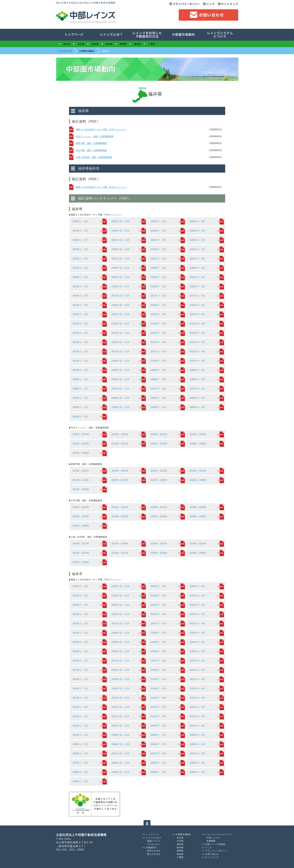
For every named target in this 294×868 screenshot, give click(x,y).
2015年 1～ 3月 (80, 324)
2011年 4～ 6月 (197, 352)
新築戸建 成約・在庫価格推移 (91, 143)
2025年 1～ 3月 (80, 231)
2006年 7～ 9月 (158, 398)
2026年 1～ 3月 (80, 221)
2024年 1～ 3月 (80, 240)
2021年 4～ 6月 (197, 259)
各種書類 (211, 841)
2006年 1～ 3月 (80, 407)
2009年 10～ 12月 (121, 370)
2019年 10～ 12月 (121, 277)
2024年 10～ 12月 (121, 231)
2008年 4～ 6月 (197, 379)
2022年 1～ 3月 (80, 259)
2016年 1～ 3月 (80, 314)
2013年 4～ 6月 (197, 333)
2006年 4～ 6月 (197, 398)
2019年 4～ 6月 (197, 277)
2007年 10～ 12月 (121, 389)
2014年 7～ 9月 (158, 324)
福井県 (95, 44)
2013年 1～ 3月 (80, 342)
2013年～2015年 (81, 444)
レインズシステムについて (219, 834)
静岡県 (123, 44)
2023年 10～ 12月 (121, 240)
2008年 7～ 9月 (158, 379)
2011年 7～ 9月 (158, 352)
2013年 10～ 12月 (121, 333)
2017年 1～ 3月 (80, 305)
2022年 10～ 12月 (121, 249)
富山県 (67, 44)
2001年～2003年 (81, 453)
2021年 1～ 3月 (80, 268)
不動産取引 (151, 848)
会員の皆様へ (220, 35)
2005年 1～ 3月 (80, 417)
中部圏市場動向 (184, 35)
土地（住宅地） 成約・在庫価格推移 (94, 157)
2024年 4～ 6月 (197, 231)
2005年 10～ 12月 (121, 407)
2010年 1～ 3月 (80, 370)
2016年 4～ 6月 (197, 305)
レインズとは (111, 35)
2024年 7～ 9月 (158, 231)
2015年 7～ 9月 (158, 314)
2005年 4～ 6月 (197, 407)
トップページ (74, 35)
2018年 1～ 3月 (80, 296)
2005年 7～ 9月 (158, 407)
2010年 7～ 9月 (158, 361)
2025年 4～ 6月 (197, 221)
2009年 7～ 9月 (158, 370)
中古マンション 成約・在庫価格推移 (95, 136)
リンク (209, 4)
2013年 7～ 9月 (158, 333)
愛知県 (137, 44)
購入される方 (154, 854)
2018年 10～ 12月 (121, 286)
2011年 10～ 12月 (121, 352)
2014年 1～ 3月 (80, 333)
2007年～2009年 (159, 444)
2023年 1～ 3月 (80, 249)
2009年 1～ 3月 (80, 379)
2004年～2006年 (198, 444)
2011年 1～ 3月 (80, 361)
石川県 (81, 44)
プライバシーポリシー (185, 4)
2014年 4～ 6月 (197, 324)
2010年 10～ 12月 (121, 361)
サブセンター (154, 844)
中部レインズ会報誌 (215, 844)
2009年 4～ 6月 (197, 370)
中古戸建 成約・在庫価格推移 (91, 150)
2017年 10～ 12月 (121, 296)
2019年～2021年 (159, 434)
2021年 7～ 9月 (158, 259)
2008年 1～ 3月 (80, 389)
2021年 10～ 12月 (121, 259)
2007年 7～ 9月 (158, 389)
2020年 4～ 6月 (197, 268)
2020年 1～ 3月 (80, 277)
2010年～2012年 (120, 444)
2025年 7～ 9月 (158, 221)
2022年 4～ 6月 (197, 249)
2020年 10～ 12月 (121, 268)
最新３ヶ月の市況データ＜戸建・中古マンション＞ (101, 129)
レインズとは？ (154, 838)
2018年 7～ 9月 (158, 286)
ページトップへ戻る (147, 823)
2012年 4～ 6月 (197, 342)
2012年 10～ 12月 (121, 342)
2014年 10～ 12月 (121, 324)
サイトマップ (228, 4)
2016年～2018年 (198, 434)
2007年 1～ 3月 (80, 398)
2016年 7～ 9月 (158, 305)
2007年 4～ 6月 (197, 389)
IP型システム (213, 838)
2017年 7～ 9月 (158, 296)
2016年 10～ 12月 (121, 305)
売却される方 (154, 851)
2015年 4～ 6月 (197, 314)
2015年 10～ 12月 (121, 314)
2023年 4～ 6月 (197, 240)
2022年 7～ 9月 (158, 249)
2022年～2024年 (120, 434)
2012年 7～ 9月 (158, 342)
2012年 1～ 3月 (80, 352)
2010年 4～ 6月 (197, 361)
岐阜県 (109, 44)
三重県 (152, 44)
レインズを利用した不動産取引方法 (147, 35)
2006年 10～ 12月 (121, 398)
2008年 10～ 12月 (121, 379)
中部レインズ (86, 17)
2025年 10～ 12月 (121, 221)
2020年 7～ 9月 (158, 268)
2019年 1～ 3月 (80, 286)
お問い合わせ (208, 15)
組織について (154, 841)
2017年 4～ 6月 (197, 296)
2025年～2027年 (81, 434)
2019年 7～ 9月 (158, 277)
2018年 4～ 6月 (197, 286)
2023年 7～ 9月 (158, 240)
